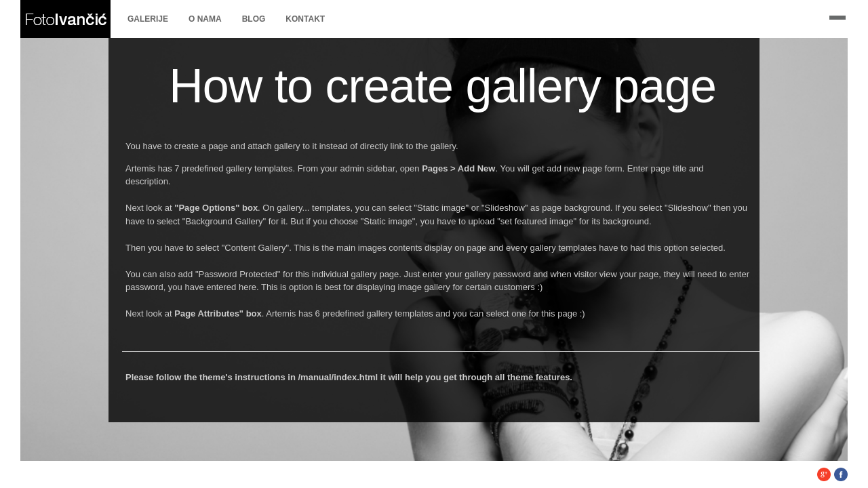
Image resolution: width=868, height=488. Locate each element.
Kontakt (305, 19)
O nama (205, 19)
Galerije (148, 19)
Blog (254, 19)
